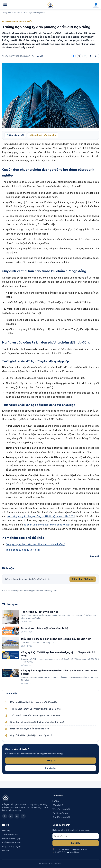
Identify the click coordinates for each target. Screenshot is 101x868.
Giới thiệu (7, 831)
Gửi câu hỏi (51, 768)
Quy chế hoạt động (11, 846)
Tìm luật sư (51, 760)
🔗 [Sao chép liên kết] (85, 56)
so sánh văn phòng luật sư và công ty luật (47, 525)
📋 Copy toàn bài (15, 135)
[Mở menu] (5, 5)
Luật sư (56, 801)
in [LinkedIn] (17, 816)
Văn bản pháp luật (61, 809)
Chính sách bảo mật (12, 842)
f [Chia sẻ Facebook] (73, 56)
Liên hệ (6, 851)
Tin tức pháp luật (60, 813)
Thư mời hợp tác (10, 834)
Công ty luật (58, 805)
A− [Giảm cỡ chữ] (91, 56)
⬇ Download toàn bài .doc (43, 135)
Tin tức (17, 13)
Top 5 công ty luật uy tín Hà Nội (23, 550)
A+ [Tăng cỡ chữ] (96, 56)
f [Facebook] (5, 816)
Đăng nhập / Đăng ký (83, 579)
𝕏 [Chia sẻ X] (79, 56)
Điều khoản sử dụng (11, 839)
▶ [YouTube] (11, 816)
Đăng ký (76, 843)
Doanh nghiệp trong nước (34, 13)
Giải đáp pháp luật (61, 817)
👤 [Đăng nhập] (96, 5)
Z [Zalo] (23, 816)
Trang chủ (7, 13)
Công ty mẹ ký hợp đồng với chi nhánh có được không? (35, 544)
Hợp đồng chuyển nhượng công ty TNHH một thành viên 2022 (41, 516)
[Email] (76, 836)
